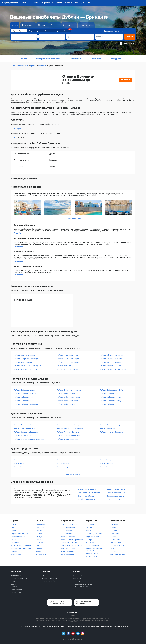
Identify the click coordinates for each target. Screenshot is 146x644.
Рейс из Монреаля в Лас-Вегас (69, 362)
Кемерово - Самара (69, 525)
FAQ (44, 576)
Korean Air (114, 537)
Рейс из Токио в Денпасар (68, 355)
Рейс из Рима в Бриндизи (110, 428)
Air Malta (114, 531)
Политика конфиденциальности (54, 626)
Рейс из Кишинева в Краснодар (113, 369)
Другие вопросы (114, 499)
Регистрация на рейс (115, 489)
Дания (13, 540)
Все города (40, 554)
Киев (38, 545)
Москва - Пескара (68, 537)
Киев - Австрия (67, 531)
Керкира (89, 540)
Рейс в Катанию (106, 463)
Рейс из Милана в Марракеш (112, 362)
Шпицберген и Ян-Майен (21, 548)
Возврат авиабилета (115, 493)
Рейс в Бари (19, 467)
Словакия (15, 531)
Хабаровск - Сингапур (69, 543)
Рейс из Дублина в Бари (24, 397)
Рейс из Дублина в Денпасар (26, 404)
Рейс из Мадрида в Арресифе (26, 369)
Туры (13, 581)
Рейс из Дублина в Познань (68, 394)
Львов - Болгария (67, 551)
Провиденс (40, 525)
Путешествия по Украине (83, 584)
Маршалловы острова (20, 534)
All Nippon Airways (117, 545)
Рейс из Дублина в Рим (109, 394)
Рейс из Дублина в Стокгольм (69, 390)
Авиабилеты (16, 576)
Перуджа (39, 543)
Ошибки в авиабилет (87, 499)
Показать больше (73, 474)
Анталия (89, 528)
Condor (113, 528)
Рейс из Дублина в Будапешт (69, 404)
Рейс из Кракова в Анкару (24, 355)
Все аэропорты (92, 556)
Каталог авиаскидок (19, 578)
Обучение (77, 581)
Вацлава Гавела (92, 553)
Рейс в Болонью (63, 460)
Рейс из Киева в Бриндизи (25, 428)
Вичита (39, 551)
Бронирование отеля (115, 496)
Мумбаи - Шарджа (68, 548)
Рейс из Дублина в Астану (111, 401)
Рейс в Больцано (64, 463)
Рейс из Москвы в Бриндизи (25, 436)
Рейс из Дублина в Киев (24, 401)
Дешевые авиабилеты (19, 66)
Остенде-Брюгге (92, 545)
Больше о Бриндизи (73, 219)
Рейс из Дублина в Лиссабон (69, 397)
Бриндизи (42, 66)
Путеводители (16, 592)
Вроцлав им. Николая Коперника (94, 549)
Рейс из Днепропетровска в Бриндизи (30, 439)
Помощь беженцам (81, 587)
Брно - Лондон (66, 534)
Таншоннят (90, 525)
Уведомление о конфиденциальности (115, 626)
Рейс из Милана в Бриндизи (111, 432)
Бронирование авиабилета (89, 493)
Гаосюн (39, 534)
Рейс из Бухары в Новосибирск (27, 359)
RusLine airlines (116, 540)
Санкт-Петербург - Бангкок (71, 545)
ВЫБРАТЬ (126, 80)
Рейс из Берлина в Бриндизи (69, 436)
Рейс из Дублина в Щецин (25, 390)
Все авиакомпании (118, 554)
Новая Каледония (18, 537)
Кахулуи (39, 537)
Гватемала (15, 543)
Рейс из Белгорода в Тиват (68, 369)
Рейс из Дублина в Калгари (25, 394)
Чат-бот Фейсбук (49, 581)
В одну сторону (35, 31)
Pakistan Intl (115, 525)
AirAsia (113, 551)
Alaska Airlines (116, 534)
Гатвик (88, 531)
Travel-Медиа (16, 590)
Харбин (39, 548)
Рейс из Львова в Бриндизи (68, 439)
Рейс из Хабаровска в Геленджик (27, 366)
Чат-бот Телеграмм (50, 578)
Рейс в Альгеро (20, 460)
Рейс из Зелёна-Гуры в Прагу (26, 362)
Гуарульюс (90, 543)
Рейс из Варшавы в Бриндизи (26, 425)
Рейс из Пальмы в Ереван (67, 366)
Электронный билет (86, 496)
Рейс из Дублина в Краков (111, 397)
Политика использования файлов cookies (84, 626)
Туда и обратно (19, 31)
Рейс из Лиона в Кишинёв (110, 366)
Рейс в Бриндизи (64, 467)
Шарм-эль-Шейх (92, 537)
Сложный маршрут (53, 31)
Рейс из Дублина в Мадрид (111, 404)
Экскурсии (15, 587)
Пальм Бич (40, 531)
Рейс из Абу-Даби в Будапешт (112, 355)
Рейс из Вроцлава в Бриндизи (26, 432)
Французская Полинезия (21, 545)
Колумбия (15, 528)
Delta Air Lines (116, 543)
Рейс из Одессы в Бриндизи (111, 425)
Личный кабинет (80, 576)
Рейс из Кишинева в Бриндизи (69, 425)
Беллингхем (40, 528)
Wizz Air (113, 548)
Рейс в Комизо (106, 467)
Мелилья (39, 540)
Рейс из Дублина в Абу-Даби (112, 390)
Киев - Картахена (68, 528)
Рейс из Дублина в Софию (68, 401)
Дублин (33, 66)
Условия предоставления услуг (29, 626)
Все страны (15, 554)
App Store (77, 578)
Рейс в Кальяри (106, 460)
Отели (13, 584)
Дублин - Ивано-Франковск (72, 540)
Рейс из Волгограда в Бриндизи (70, 428)
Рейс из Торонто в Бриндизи (68, 432)
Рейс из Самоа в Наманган (111, 359)
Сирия (13, 525)
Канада (14, 551)
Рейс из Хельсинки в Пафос (68, 359)
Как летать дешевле (86, 489)
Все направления (67, 554)
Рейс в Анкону (20, 463)
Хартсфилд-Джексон (94, 534)
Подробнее (19, 233)
